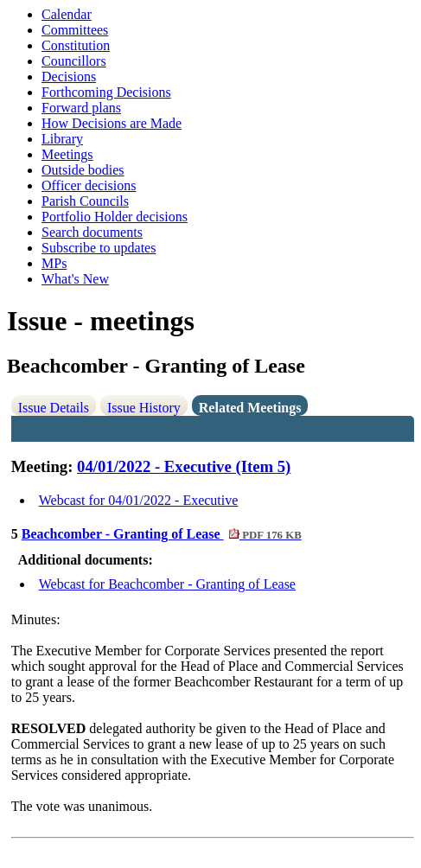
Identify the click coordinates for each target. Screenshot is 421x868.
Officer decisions (89, 185)
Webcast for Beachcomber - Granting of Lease (167, 584)
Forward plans (81, 108)
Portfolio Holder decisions (115, 217)
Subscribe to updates (99, 248)
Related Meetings (250, 408)
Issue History (144, 408)
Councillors (74, 61)
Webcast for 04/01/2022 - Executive (139, 500)
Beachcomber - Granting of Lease (162, 534)
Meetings (67, 154)
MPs (54, 263)
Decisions (69, 77)
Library (62, 139)
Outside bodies (83, 170)
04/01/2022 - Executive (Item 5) (184, 466)
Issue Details (54, 408)
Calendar (67, 14)
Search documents (92, 232)
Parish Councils (85, 201)
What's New (75, 279)
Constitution (76, 45)
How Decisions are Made (112, 123)
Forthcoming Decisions (106, 92)
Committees (75, 30)
